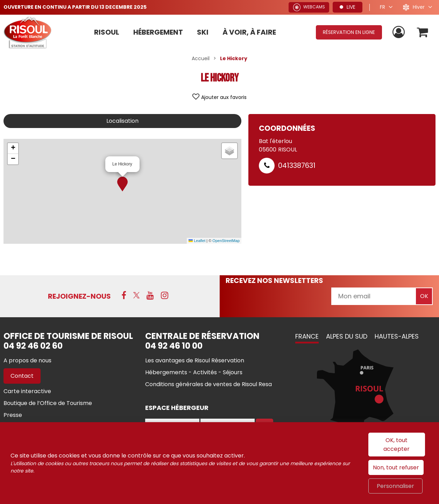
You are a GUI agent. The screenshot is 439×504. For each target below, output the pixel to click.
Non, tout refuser (396, 467)
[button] (122, 184)
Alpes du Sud (347, 336)
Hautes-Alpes (397, 336)
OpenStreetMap (226, 241)
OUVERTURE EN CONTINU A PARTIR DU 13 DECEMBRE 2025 (75, 7)
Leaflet (197, 241)
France (307, 336)
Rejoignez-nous (79, 296)
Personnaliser (395, 486)
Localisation (122, 121)
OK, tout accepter (396, 445)
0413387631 (297, 165)
